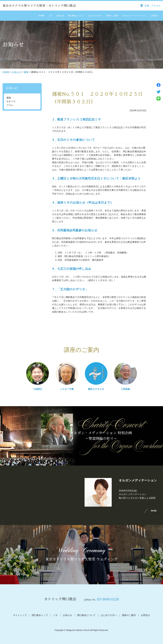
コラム (10, 105)
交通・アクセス (152, 6)
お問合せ (154, 16)
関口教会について (76, 16)
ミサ (50, 16)
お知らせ (60, 16)
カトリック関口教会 (60, 599)
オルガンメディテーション (134, 16)
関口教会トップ (40, 615)
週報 (26, 72)
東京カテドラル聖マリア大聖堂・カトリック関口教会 (39, 6)
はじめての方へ (95, 16)
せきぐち (11, 101)
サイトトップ (20, 615)
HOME (41, 16)
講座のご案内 (112, 16)
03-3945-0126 (108, 599)
